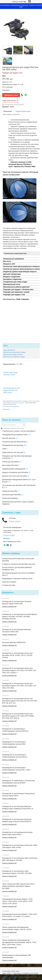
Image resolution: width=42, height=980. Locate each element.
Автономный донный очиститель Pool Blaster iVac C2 (18, 574)
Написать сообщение (9, 979)
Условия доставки (9, 585)
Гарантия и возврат (9, 582)
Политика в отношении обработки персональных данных (20, 977)
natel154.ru (7, 538)
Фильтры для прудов (18, 403)
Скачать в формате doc (9, 645)
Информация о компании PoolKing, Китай (17, 579)
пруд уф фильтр (9, 350)
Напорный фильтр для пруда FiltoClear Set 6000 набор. (12, 390)
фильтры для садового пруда (14, 357)
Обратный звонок (9, 100)
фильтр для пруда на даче (13, 354)
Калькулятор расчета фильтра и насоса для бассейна (18, 560)
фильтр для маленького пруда (14, 352)
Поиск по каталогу (11, 420)
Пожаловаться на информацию (11, 406)
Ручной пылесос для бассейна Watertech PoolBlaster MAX (17, 569)
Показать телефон (15, 521)
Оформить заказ (11, 95)
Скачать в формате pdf (9, 607)
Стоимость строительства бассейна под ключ (19, 564)
